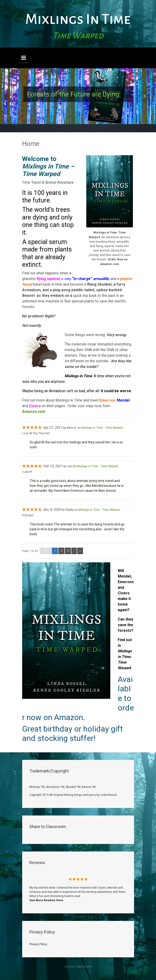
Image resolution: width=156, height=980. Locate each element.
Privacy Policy (38, 944)
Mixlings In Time (78, 19)
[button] (12, 96)
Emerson (107, 400)
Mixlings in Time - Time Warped (102, 428)
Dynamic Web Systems (78, 967)
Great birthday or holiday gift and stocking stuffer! (73, 734)
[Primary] (24, 58)
